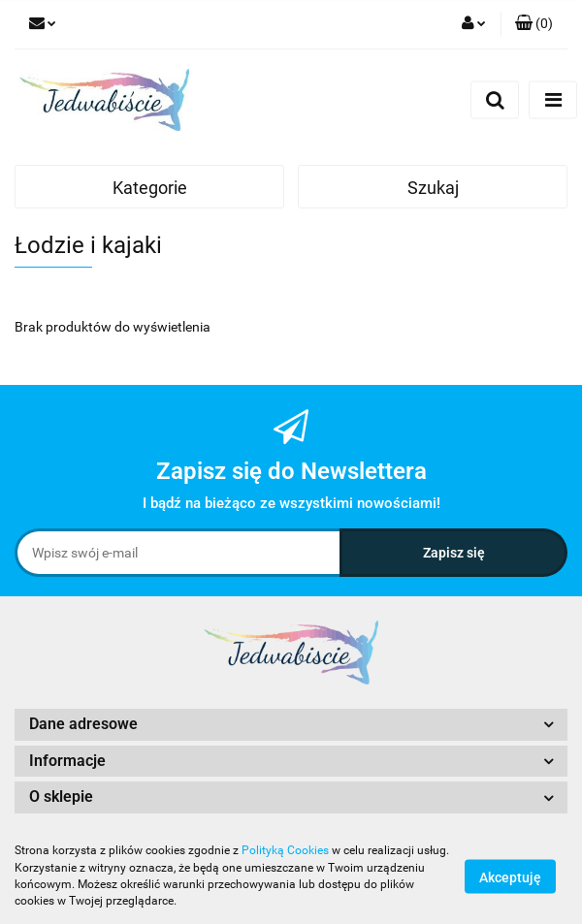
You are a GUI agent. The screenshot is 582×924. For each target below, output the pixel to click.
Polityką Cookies (285, 850)
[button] (534, 24)
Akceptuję (510, 876)
